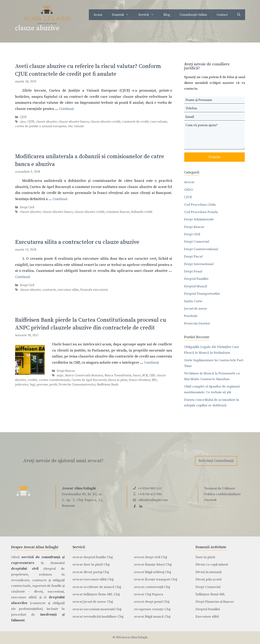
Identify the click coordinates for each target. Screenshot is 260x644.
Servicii (149, 15)
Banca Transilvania (118, 375)
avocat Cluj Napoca (149, 594)
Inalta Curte (193, 301)
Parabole (191, 316)
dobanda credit (142, 212)
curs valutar (159, 122)
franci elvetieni (140, 380)
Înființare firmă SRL (210, 594)
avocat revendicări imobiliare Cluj (98, 617)
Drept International (199, 264)
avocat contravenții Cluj (152, 587)
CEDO (189, 190)
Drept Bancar (66, 371)
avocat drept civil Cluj (151, 557)
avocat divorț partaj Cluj (91, 572)
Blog (167, 15)
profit (53, 385)
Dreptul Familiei (196, 279)
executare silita (68, 290)
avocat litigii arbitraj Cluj (153, 572)
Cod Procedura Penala (201, 212)
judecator (22, 385)
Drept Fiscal (193, 257)
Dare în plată (205, 557)
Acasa (98, 15)
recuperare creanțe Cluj (152, 609)
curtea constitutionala (54, 380)
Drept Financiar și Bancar (215, 602)
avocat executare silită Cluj (93, 579)
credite (32, 380)
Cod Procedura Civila (200, 205)
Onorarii (210, 500)
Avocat (189, 182)
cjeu (23, 122)
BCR (145, 375)
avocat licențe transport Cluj (156, 579)
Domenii (123, 15)
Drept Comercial (197, 242)
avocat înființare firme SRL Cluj (96, 594)
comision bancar (118, 212)
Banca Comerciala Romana (84, 375)
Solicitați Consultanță (216, 461)
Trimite (214, 157)
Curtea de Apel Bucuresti (89, 380)
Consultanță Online (193, 15)
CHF (152, 375)
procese (42, 385)
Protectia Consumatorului (77, 385)
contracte (49, 290)
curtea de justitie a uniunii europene (41, 126)
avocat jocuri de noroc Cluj (93, 602)
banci (137, 375)
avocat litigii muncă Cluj (152, 617)
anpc (60, 375)
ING (154, 380)
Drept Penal (193, 271)
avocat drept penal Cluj (152, 602)
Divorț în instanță (209, 572)
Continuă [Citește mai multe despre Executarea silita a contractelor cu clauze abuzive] (23, 277)
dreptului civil (25, 569)
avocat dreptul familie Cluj (93, 557)
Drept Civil (27, 207)
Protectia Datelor (197, 323)
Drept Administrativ (199, 219)
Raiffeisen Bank (108, 385)
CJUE (23, 117)
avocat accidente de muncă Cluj (97, 587)
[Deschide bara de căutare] (239, 15)
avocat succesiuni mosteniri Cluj (97, 609)
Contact (222, 15)
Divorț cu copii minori (212, 565)
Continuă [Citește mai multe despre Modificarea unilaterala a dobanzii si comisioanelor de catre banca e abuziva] (60, 199)
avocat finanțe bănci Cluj (153, 565)
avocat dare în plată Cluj (91, 565)
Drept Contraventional (201, 249)
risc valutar (76, 126)
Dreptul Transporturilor (202, 294)
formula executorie (94, 290)
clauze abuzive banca (74, 122)
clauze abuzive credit (105, 122)
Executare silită (207, 617)
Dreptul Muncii (195, 286)
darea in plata (118, 380)
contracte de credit (135, 122)
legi (33, 385)
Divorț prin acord (208, 579)
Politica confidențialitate (222, 494)
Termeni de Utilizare (220, 488)
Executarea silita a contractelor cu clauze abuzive (77, 242)
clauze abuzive (46, 122)
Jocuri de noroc (196, 309)
